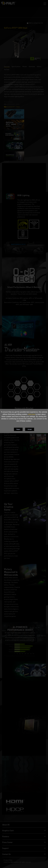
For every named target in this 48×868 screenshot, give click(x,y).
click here (32, 414)
